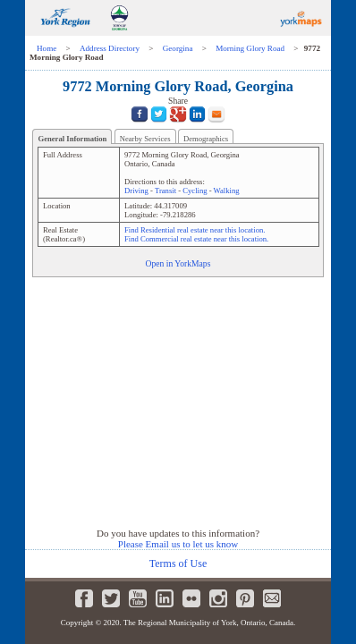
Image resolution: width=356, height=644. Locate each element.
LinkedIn (165, 598)
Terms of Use (178, 563)
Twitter (111, 598)
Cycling (195, 191)
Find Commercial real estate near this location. (196, 239)
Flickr (191, 598)
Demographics (206, 139)
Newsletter (272, 598)
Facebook (84, 598)
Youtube (138, 598)
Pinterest (245, 598)
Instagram (218, 598)
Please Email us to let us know (178, 544)
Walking (227, 191)
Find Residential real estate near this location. (195, 230)
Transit (165, 191)
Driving (136, 191)
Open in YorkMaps (178, 263)
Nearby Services (145, 139)
